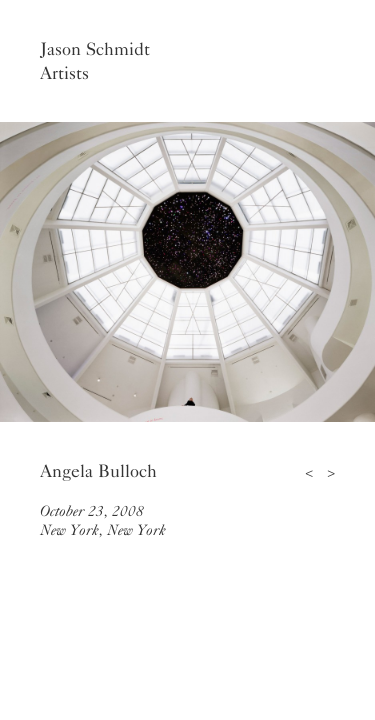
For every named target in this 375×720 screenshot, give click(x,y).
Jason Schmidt (95, 49)
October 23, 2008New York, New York (103, 520)
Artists (64, 73)
